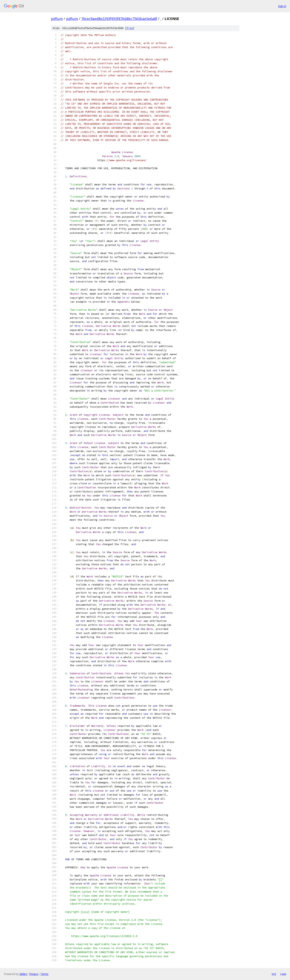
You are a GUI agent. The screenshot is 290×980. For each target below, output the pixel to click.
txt (274, 974)
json (283, 974)
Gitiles (23, 974)
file (130, 28)
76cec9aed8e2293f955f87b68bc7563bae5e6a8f (119, 19)
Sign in (282, 6)
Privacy (34, 974)
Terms (44, 974)
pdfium (57, 19)
